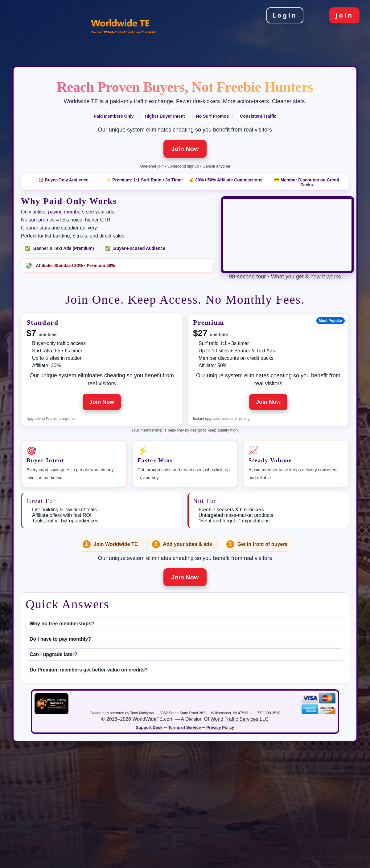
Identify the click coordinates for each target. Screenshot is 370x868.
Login (285, 15)
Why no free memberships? (62, 624)
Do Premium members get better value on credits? (89, 670)
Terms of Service (184, 727)
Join (344, 15)
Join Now (185, 149)
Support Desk (149, 727)
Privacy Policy (220, 727)
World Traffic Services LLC (240, 719)
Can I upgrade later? (53, 654)
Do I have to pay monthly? (60, 639)
